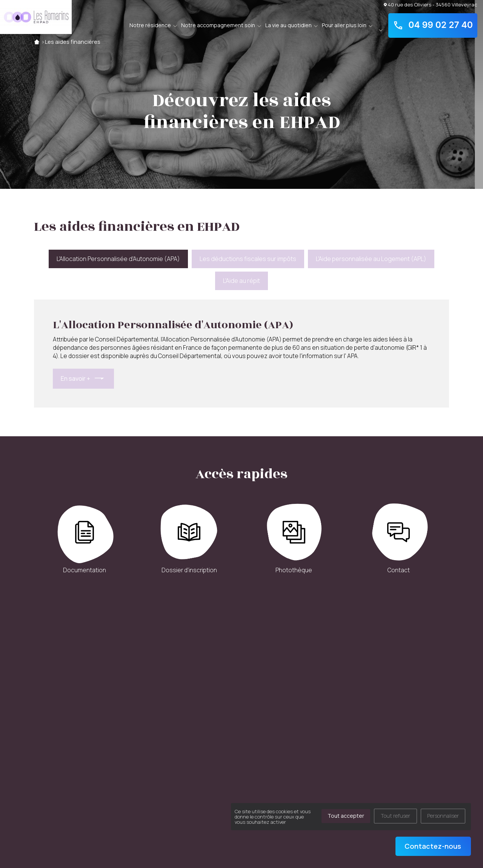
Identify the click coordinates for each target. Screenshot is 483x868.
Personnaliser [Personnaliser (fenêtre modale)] (443, 816)
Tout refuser (395, 816)
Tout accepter (346, 816)
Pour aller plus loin (344, 25)
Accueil (37, 42)
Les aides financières (73, 42)
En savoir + (75, 378)
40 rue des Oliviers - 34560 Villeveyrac (431, 4)
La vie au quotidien (288, 25)
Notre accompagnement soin (218, 25)
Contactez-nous (433, 846)
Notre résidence (150, 25)
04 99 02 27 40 (433, 25)
